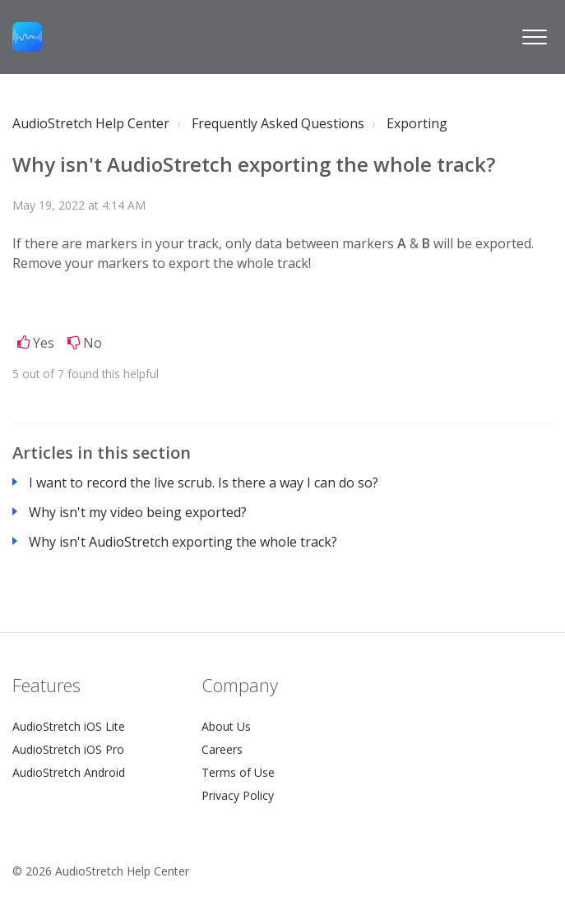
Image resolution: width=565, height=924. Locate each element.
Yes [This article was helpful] (44, 343)
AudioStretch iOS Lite (69, 726)
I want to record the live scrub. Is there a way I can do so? (204, 483)
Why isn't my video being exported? (138, 512)
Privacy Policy (238, 795)
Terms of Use (238, 772)
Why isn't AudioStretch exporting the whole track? (183, 542)
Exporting (417, 123)
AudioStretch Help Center (91, 123)
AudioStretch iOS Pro (68, 749)
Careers (222, 749)
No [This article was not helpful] (93, 343)
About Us (226, 726)
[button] (534, 37)
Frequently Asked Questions (278, 123)
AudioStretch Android (69, 772)
